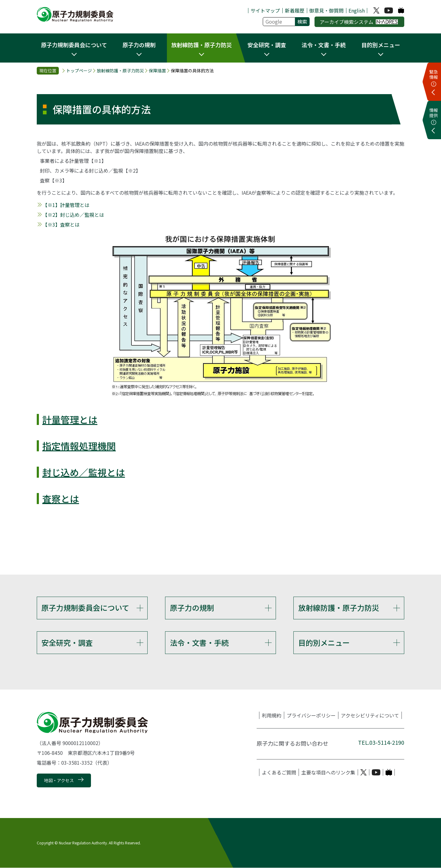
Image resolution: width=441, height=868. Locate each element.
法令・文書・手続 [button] (324, 45)
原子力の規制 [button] (139, 45)
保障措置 (157, 71)
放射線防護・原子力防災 (120, 71)
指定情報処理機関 (79, 446)
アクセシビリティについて (370, 716)
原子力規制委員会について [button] (74, 45)
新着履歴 (295, 10)
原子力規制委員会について (85, 608)
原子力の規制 (192, 608)
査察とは (61, 499)
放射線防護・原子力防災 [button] (202, 45)
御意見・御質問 (326, 10)
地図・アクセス (59, 781)
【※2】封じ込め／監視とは (73, 215)
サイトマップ (265, 10)
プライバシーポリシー (311, 716)
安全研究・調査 (67, 642)
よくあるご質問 (279, 773)
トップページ (79, 71)
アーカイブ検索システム (359, 22)
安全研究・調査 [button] (267, 45)
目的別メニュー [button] (381, 45)
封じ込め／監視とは (84, 472)
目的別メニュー (324, 642)
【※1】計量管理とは (66, 205)
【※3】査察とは (61, 224)
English (357, 10)
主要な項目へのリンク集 (328, 773)
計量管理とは (70, 419)
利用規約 (272, 716)
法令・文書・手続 (199, 642)
